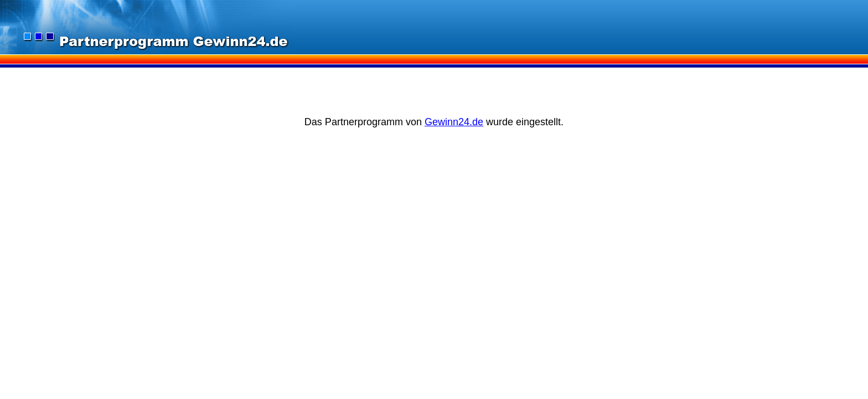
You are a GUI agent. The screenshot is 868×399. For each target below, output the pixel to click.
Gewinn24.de (454, 122)
